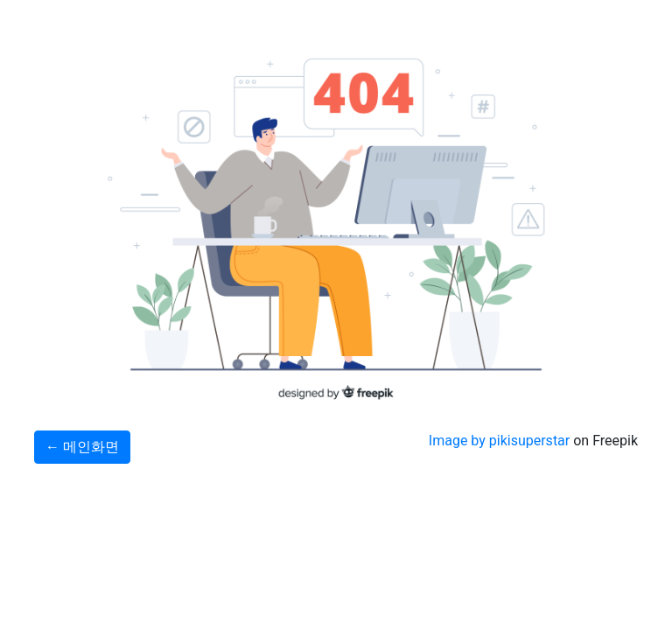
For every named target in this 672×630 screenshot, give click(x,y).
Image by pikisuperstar (499, 441)
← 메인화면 (82, 447)
